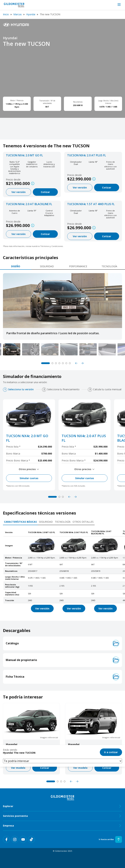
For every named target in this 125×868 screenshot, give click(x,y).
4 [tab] (59, 363)
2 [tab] (52, 363)
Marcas (18, 14)
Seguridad (47, 266)
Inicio (6, 14)
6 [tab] (66, 363)
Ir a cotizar (111, 752)
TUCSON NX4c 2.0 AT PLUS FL (87, 155)
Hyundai (31, 14)
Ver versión (18, 192)
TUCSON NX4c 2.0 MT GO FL (24, 155)
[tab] (16, 267)
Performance (78, 266)
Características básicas (20, 522)
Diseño (16, 266)
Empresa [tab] (62, 826)
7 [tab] (70, 363)
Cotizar (45, 192)
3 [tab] (56, 363)
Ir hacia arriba (110, 839)
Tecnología (109, 266)
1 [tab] (45, 363)
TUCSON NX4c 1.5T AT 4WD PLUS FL (91, 204)
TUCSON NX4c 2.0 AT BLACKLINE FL (29, 204)
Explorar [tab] (62, 806)
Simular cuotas (29, 478)
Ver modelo (18, 768)
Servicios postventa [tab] (62, 816)
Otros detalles (83, 522)
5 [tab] (63, 363)
